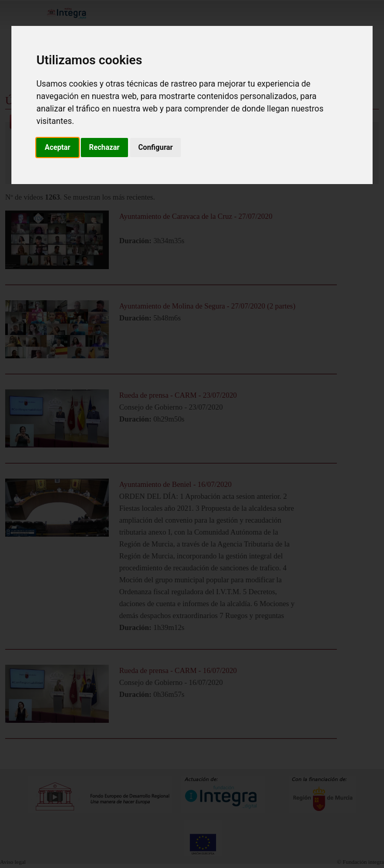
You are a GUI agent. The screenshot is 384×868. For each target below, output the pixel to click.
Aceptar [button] (58, 147)
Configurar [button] (156, 147)
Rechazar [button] (104, 147)
